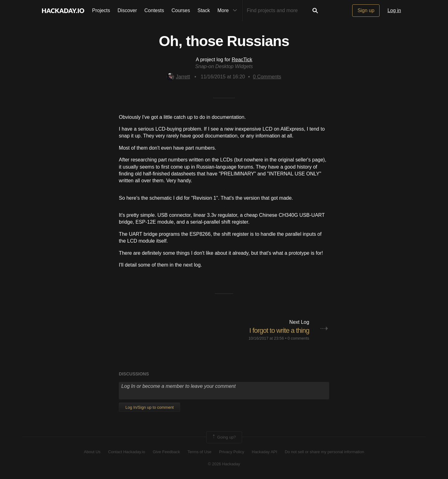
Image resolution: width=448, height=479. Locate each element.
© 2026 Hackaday (224, 464)
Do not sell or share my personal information (324, 452)
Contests (154, 10)
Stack (204, 10)
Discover (127, 10)
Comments (267, 77)
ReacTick (242, 60)
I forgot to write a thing (279, 330)
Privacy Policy (232, 452)
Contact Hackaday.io (127, 452)
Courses (181, 10)
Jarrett (178, 77)
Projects (101, 10)
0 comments (298, 338)
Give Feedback (166, 452)
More (229, 11)
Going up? (224, 437)
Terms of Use (200, 452)
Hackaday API (264, 452)
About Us (92, 452)
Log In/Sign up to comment (149, 407)
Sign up (366, 10)
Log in (394, 10)
